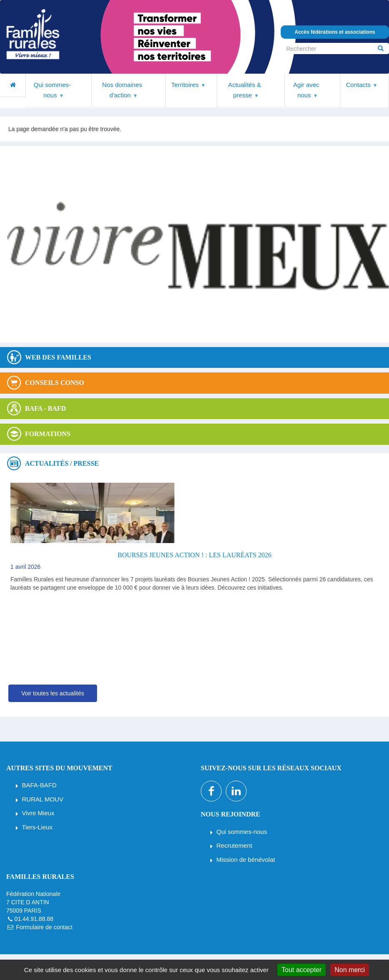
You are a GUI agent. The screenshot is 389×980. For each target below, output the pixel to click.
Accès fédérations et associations (335, 32)
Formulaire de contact (44, 927)
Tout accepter (302, 970)
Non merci (350, 970)
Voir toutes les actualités (53, 693)
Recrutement (234, 845)
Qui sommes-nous (242, 832)
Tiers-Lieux (37, 827)
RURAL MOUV (43, 799)
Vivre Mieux (38, 813)
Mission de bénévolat (246, 860)
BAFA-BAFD (39, 785)
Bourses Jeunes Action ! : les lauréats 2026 (194, 555)
